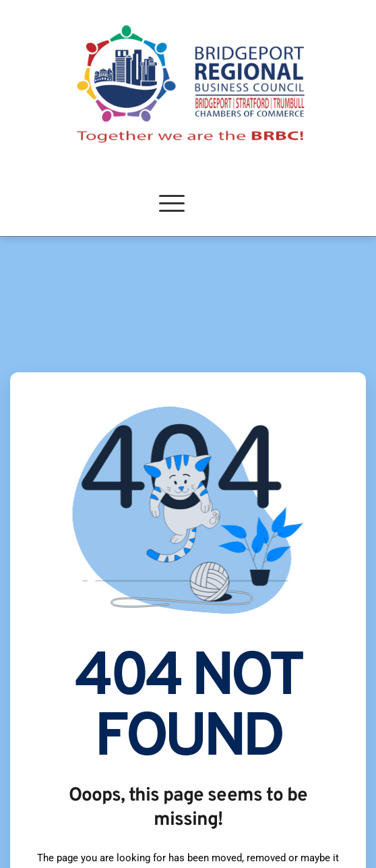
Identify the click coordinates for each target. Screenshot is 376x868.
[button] (172, 203)
